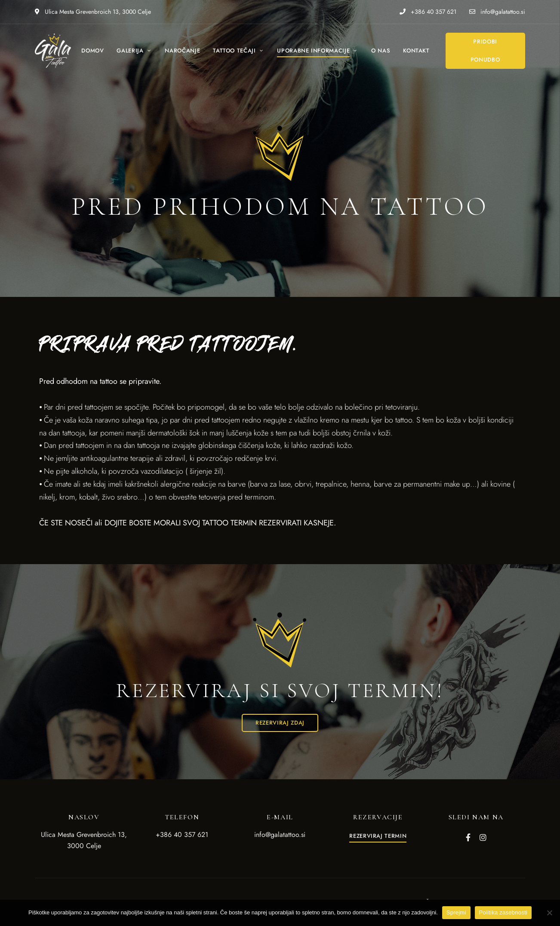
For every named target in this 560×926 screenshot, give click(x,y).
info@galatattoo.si (497, 12)
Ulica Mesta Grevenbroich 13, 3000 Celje (93, 12)
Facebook (468, 837)
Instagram (483, 837)
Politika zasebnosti (503, 912)
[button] (485, 51)
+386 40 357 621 (428, 12)
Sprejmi (456, 912)
